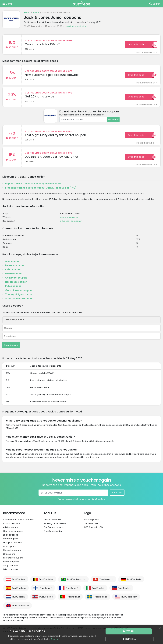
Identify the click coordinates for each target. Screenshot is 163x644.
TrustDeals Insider (53, 533)
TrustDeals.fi (46, 590)
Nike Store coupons (13, 560)
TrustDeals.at (19, 581)
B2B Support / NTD (94, 529)
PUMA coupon (13, 288)
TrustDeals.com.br (76, 581)
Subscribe (113, 120)
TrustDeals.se (101, 599)
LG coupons (9, 556)
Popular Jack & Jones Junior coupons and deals (33, 186)
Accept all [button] (129, 631)
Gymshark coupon (16, 280)
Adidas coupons (12, 525)
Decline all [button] (129, 638)
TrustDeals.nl (19, 599)
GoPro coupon (14, 275)
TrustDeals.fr (72, 590)
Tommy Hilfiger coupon (19, 296)
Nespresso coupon (16, 284)
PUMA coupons (11, 563)
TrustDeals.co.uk (21, 607)
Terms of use (91, 525)
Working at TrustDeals (55, 525)
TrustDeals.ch (106, 581)
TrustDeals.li (124, 590)
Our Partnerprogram (54, 529)
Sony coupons (11, 567)
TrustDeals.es (19, 590)
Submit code (11, 347)
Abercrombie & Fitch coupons (19, 521)
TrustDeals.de (134, 581)
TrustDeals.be (46, 581)
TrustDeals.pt (73, 599)
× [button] (159, 628)
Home (27, 13)
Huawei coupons (12, 552)
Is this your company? (71, 223)
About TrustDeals (53, 521)
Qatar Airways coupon (18, 292)
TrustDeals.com (129, 599)
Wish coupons (11, 571)
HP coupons (9, 548)
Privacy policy (91, 521)
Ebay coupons (11, 537)
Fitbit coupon (13, 271)
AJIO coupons (10, 529)
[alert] (81, 634)
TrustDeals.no (46, 599)
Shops (36, 13)
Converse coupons (13, 533)
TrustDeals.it (98, 590)
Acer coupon (13, 263)
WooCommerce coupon (19, 300)
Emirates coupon (15, 267)
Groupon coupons (13, 544)
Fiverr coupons (11, 541)
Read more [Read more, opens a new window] (56, 639)
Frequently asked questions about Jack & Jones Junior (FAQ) (41, 190)
